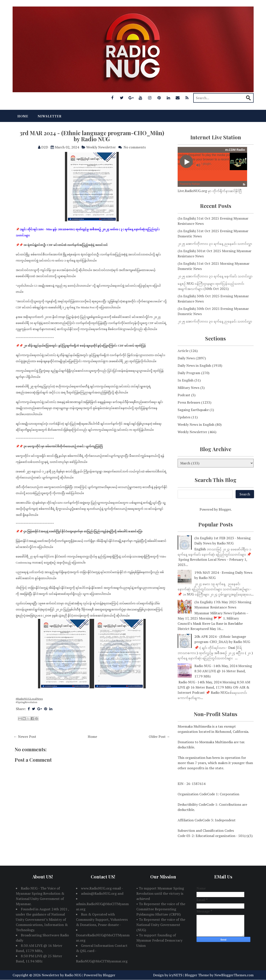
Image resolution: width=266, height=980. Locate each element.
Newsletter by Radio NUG (62, 975)
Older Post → (159, 737)
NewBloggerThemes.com (234, 975)
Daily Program (189, 373)
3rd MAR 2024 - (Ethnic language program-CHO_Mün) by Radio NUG (92, 136)
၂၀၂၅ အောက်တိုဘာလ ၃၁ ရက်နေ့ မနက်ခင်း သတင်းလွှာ (215, 276)
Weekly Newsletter (101, 147)
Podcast (184, 395)
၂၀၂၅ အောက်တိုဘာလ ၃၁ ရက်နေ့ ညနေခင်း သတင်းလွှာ (215, 243)
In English (186, 380)
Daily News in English (194, 365)
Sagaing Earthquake (193, 410)
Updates (184, 417)
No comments (135, 147)
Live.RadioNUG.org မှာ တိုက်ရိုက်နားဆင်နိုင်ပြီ (210, 191)
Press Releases (189, 402)
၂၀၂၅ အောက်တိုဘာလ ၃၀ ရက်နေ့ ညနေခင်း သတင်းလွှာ (215, 321)
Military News (188, 388)
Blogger (225, 509)
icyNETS (176, 975)
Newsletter (50, 116)
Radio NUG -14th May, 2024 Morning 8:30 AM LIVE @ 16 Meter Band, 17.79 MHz (223, 671)
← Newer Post (25, 737)
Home (23, 116)
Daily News (186, 358)
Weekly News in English (196, 424)
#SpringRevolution (27, 702)
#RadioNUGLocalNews (29, 699)
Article (183, 351)
